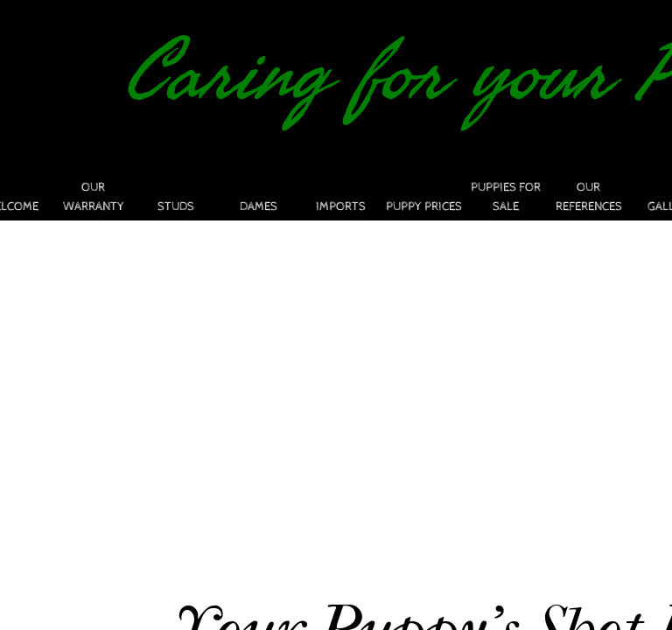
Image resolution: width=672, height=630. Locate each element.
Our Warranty (94, 197)
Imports (341, 206)
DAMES (259, 206)
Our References (589, 197)
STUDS (176, 206)
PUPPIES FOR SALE (506, 197)
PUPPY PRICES (424, 206)
